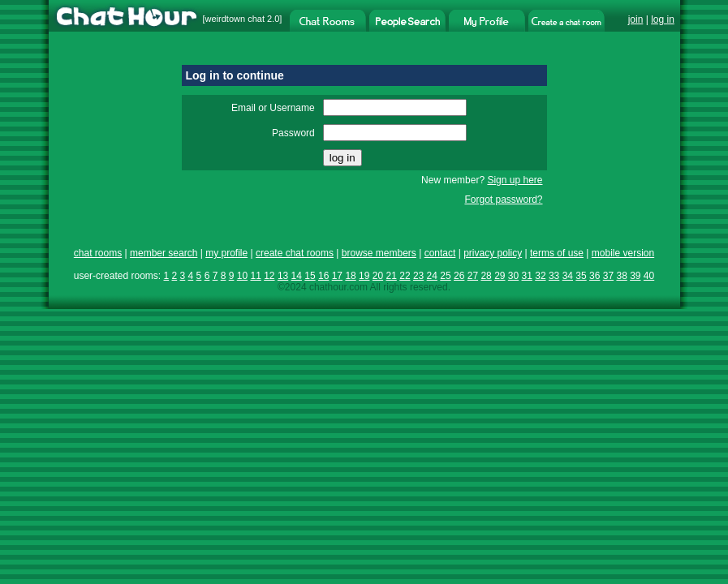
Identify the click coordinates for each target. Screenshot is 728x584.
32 (540, 276)
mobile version (623, 253)
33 (554, 276)
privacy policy (493, 253)
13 (283, 276)
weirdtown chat (235, 19)
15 (310, 276)
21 (392, 276)
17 (337, 276)
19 (364, 276)
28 (486, 276)
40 (649, 276)
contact (440, 253)
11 (255, 276)
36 (594, 276)
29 (500, 276)
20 (378, 276)
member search (164, 253)
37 (608, 276)
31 (527, 276)
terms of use (557, 253)
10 (242, 276)
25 (445, 276)
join (636, 19)
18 (350, 276)
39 (635, 276)
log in (663, 19)
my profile (226, 253)
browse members (379, 253)
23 (418, 276)
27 (473, 276)
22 (405, 276)
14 (297, 276)
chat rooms (98, 253)
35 (581, 276)
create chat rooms (295, 253)
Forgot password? (503, 200)
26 (459, 276)
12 (269, 276)
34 (568, 276)
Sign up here (515, 180)
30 (513, 276)
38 (621, 276)
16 (323, 276)
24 (432, 276)
